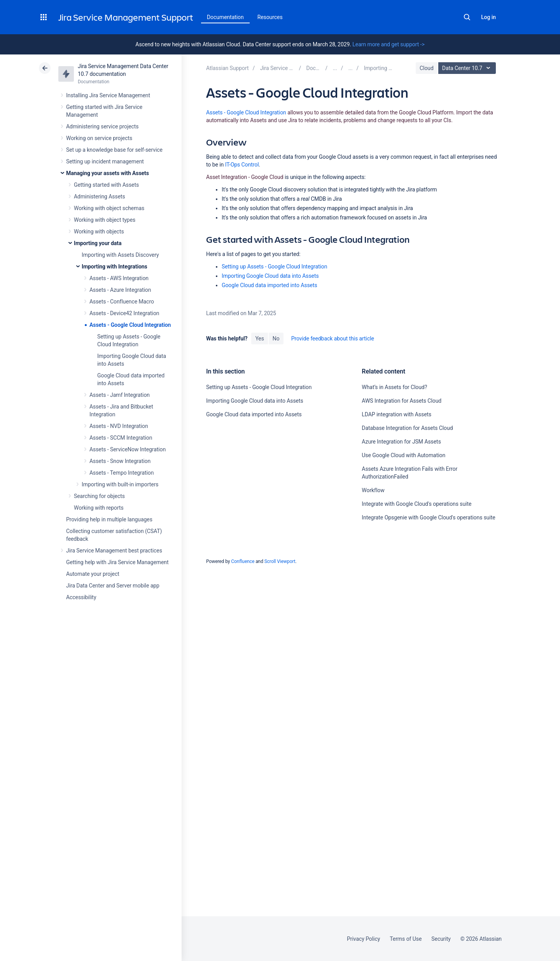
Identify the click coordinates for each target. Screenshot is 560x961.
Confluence (243, 561)
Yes (259, 338)
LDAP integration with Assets (396, 414)
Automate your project (93, 574)
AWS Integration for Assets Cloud (402, 401)
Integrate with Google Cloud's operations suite (416, 504)
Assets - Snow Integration (120, 461)
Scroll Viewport (280, 561)
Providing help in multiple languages (109, 519)
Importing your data (98, 243)
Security (441, 939)
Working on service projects (99, 138)
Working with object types (105, 220)
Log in (488, 17)
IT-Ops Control (242, 165)
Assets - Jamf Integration (120, 395)
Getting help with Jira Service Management (117, 562)
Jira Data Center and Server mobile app (113, 586)
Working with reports (99, 508)
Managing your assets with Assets (108, 173)
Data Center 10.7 (468, 68)
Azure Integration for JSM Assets (401, 442)
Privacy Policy (363, 939)
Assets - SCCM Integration (121, 438)
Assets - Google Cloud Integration (130, 325)
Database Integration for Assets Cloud (407, 428)
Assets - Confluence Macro (122, 302)
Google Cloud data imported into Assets (269, 285)
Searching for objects (99, 496)
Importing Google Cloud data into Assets (270, 276)
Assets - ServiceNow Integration (128, 449)
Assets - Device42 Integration (124, 313)
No (276, 338)
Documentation (225, 17)
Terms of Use (406, 939)
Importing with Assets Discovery (120, 255)
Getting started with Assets (106, 185)
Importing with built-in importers (120, 484)
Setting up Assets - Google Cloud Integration (274, 267)
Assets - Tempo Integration (122, 473)
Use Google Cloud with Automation (403, 455)
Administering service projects (102, 126)
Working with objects (99, 231)
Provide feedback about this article (333, 338)
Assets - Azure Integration (120, 290)
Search (467, 17)
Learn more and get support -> (388, 44)
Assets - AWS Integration (119, 278)
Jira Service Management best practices (114, 551)
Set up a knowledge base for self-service (114, 150)
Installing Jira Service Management (108, 95)
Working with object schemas (109, 208)
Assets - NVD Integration (119, 426)
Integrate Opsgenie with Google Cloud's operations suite (428, 517)
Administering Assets (100, 196)
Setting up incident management (105, 161)
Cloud (427, 68)
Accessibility (81, 597)
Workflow (373, 490)
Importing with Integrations (115, 267)
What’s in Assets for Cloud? (394, 387)
